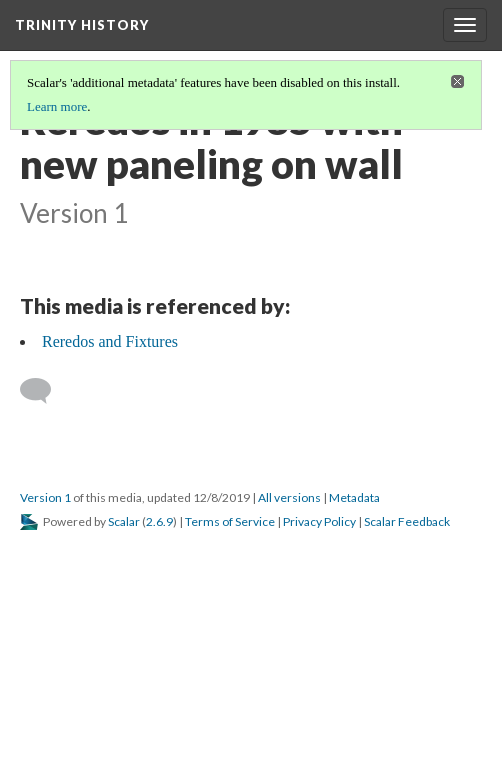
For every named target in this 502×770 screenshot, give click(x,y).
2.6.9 (159, 521)
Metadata (354, 497)
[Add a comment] (44, 391)
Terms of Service (230, 521)
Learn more (57, 106)
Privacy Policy (319, 521)
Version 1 (45, 497)
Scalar (124, 521)
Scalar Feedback (407, 521)
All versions (289, 497)
